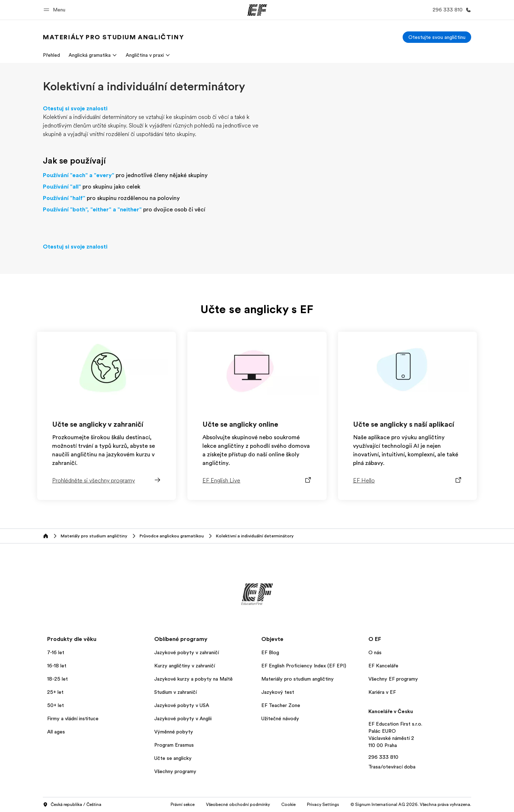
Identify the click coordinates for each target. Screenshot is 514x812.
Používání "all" (62, 187)
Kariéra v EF (382, 692)
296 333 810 (383, 757)
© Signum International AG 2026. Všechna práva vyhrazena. (411, 805)
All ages (56, 732)
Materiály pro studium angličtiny (298, 679)
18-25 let (57, 679)
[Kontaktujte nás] (450, 10)
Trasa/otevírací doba (392, 767)
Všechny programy (175, 771)
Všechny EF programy (393, 679)
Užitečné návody (280, 718)
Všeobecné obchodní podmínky (238, 805)
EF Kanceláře (383, 666)
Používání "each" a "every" (79, 175)
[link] (113, 37)
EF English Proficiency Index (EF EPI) (304, 666)
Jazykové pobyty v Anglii (183, 718)
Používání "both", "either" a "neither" (92, 210)
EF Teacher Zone (281, 705)
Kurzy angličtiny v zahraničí (185, 666)
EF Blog (270, 652)
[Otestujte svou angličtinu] (437, 37)
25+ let (55, 692)
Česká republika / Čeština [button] (72, 805)
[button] (56, 10)
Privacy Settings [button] (323, 805)
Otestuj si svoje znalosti (75, 109)
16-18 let (57, 666)
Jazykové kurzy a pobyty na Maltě (193, 679)
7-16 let (56, 652)
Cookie (288, 805)
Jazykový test (278, 692)
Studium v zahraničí (175, 692)
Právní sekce (183, 805)
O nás (375, 652)
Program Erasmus (174, 745)
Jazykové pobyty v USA (182, 705)
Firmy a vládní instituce (73, 718)
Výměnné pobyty (174, 732)
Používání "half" (64, 198)
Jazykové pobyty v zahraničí (187, 652)
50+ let (56, 705)
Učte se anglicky (173, 758)
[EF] (257, 10)
